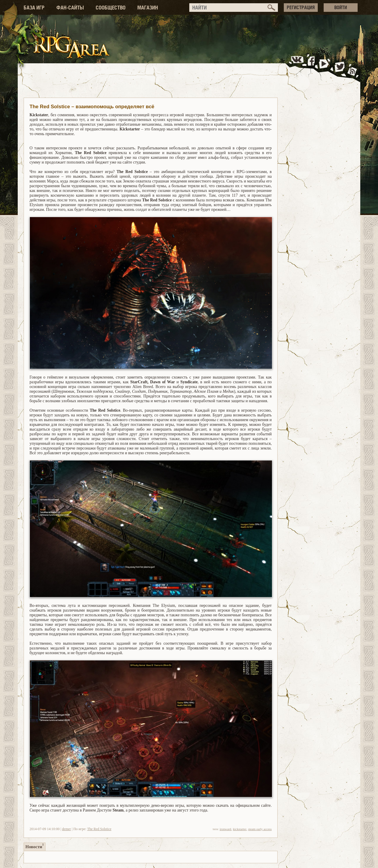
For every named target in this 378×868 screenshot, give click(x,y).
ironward (225, 829)
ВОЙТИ (341, 7)
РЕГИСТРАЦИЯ (301, 7)
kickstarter (240, 829)
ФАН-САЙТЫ (70, 8)
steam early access (260, 829)
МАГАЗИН (148, 8)
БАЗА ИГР (34, 8)
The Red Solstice (99, 829)
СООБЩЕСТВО (111, 8)
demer (66, 829)
